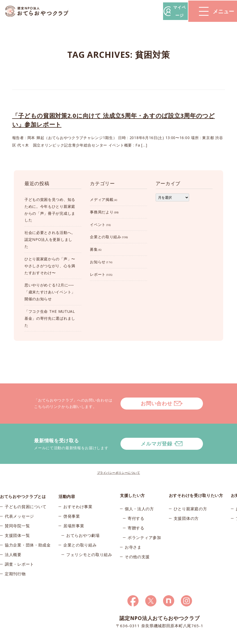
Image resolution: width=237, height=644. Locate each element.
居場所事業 (74, 511)
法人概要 (13, 540)
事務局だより (102, 212)
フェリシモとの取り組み (89, 540)
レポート (98, 274)
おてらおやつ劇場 (83, 521)
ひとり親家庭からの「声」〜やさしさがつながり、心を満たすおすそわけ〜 (50, 266)
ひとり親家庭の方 (190, 492)
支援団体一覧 (17, 521)
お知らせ (98, 262)
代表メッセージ (19, 502)
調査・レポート (19, 550)
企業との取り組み (106, 237)
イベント (98, 224)
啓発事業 (72, 502)
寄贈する (136, 511)
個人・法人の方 (139, 492)
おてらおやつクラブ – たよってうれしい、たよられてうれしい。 (40, 11)
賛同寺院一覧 (17, 511)
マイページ (156, 11)
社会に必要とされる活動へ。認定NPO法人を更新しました (50, 239)
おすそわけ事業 (78, 492)
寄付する (136, 502)
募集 (94, 249)
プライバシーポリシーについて (119, 456)
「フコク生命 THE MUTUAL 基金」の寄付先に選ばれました (50, 318)
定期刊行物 (15, 559)
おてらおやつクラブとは (23, 479)
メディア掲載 (102, 199)
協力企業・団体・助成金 (28, 530)
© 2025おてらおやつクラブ (23, 638)
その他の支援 (137, 540)
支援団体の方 (186, 502)
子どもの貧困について (26, 492)
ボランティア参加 (144, 521)
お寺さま (133, 530)
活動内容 (67, 479)
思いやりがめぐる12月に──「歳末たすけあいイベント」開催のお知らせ (50, 292)
